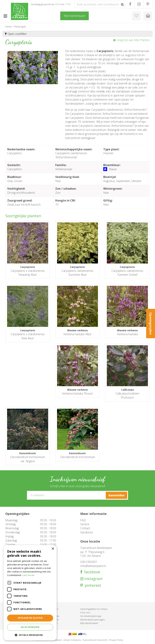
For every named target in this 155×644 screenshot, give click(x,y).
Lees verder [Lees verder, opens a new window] (29, 575)
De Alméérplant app (91, 616)
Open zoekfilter (16, 34)
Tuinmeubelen (50, 609)
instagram (93, 579)
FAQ (83, 520)
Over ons (85, 612)
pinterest (92, 585)
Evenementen (50, 623)
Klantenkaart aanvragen (93, 620)
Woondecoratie (51, 616)
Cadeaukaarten (51, 620)
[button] (30, 635)
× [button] (53, 549)
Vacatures (87, 532)
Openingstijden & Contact (94, 609)
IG (139, 4)
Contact (85, 528)
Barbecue (48, 612)
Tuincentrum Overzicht (95, 640)
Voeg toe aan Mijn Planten (133, 40)
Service (85, 524)
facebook (91, 572)
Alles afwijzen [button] (30, 627)
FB (130, 4)
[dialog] (30, 593)
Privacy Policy (116, 640)
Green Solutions (72, 640)
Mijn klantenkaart (89, 623)
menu (5, 16)
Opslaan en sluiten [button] (30, 618)
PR (148, 4)
